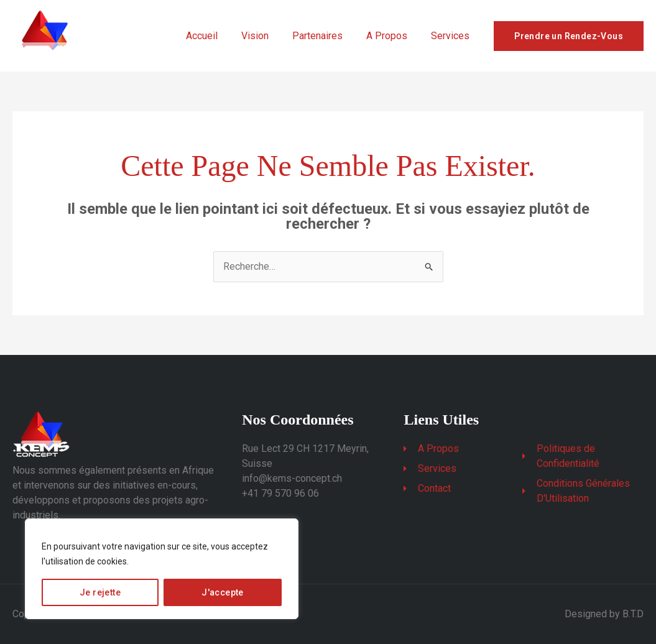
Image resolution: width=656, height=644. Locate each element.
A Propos (392, 36)
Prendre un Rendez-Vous (569, 36)
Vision (268, 36)
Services (452, 36)
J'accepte (223, 592)
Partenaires (327, 36)
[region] (162, 569)
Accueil (219, 36)
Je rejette (100, 592)
